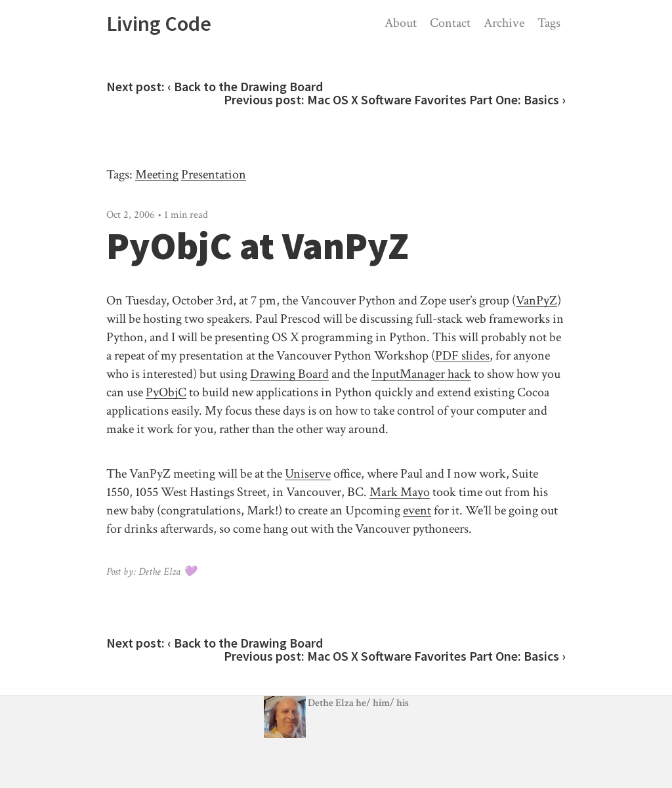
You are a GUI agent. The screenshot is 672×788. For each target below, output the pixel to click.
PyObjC (166, 392)
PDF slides (462, 356)
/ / (382, 703)
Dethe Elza (310, 703)
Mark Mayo (400, 492)
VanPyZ (536, 301)
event (417, 510)
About (401, 23)
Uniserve (308, 474)
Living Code (159, 24)
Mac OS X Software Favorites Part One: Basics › (436, 99)
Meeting (157, 175)
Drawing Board (289, 374)
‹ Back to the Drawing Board (245, 86)
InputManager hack (421, 374)
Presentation (214, 175)
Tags (549, 23)
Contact (450, 23)
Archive (504, 23)
